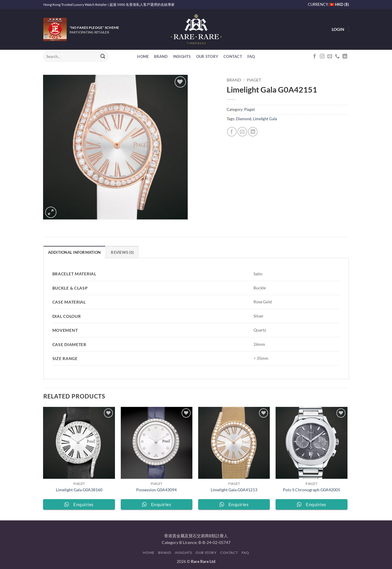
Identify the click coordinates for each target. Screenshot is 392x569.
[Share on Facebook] (232, 132)
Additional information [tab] (75, 252)
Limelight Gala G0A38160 (79, 490)
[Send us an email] (330, 56)
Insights (182, 56)
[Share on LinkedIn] (253, 132)
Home (143, 56)
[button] (338, 29)
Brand (161, 56)
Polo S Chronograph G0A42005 (312, 490)
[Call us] (337, 56)
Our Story (207, 56)
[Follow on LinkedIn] (345, 56)
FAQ (251, 56)
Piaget (254, 80)
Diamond (244, 119)
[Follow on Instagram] (322, 56)
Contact (233, 56)
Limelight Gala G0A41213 (234, 490)
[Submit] (103, 56)
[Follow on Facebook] (315, 56)
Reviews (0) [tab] (122, 252)
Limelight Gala (265, 119)
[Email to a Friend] (242, 132)
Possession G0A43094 (156, 490)
